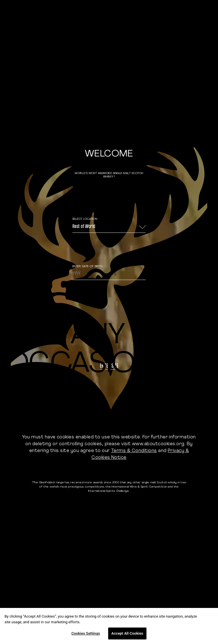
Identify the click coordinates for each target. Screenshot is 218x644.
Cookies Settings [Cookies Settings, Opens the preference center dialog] (86, 633)
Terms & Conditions (134, 451)
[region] (109, 626)
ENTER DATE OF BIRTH (88, 266)
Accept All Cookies (127, 633)
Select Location (85, 219)
